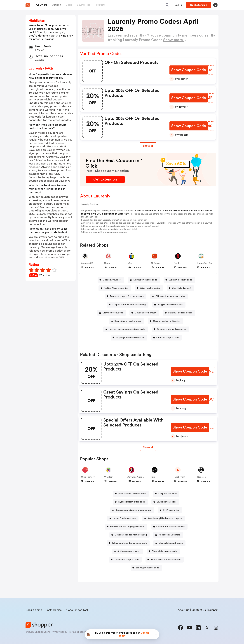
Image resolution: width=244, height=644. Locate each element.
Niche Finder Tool (77, 610)
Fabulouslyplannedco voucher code (129, 543)
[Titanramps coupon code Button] (125, 560)
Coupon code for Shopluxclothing (129, 305)
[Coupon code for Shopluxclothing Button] (128, 305)
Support (213, 610)
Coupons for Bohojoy (146, 313)
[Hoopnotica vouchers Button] (168, 535)
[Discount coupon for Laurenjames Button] (126, 296)
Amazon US (87, 263)
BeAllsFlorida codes (167, 502)
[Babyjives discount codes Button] (169, 305)
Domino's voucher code (145, 280)
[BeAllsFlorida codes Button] (165, 502)
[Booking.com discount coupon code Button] (132, 510)
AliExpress (156, 263)
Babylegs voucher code (147, 568)
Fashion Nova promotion (116, 288)
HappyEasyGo (204, 263)
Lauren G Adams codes (124, 518)
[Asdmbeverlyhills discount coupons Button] (164, 518)
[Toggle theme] (215, 5)
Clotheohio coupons (113, 313)
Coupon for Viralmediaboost (171, 527)
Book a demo (34, 610)
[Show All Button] (148, 447)
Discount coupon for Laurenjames (127, 296)
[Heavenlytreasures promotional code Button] (126, 329)
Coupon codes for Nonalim (167, 321)
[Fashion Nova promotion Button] (115, 288)
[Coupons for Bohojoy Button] (144, 313)
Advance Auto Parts (138, 477)
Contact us (199, 610)
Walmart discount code (180, 280)
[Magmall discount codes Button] (169, 543)
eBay (130, 263)
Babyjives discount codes (170, 305)
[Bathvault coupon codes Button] (179, 313)
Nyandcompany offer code (132, 502)
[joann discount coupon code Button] (131, 494)
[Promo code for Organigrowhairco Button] (126, 527)
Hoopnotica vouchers (169, 535)
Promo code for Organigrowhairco (127, 527)
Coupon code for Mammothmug (131, 535)
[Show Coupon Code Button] (189, 70)
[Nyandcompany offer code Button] (130, 502)
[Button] (178, 5)
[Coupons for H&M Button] (166, 494)
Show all (148, 447)
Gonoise (201, 477)
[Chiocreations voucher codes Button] (169, 296)
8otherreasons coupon (129, 551)
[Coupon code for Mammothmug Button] (129, 535)
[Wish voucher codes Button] (149, 288)
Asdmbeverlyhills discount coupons (165, 518)
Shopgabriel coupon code (165, 551)
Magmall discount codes (171, 543)
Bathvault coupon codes (180, 313)
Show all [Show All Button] (148, 146)
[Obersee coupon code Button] (166, 338)
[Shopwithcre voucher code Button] (127, 321)
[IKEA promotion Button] (170, 510)
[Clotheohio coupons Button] (111, 313)
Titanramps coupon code (127, 560)
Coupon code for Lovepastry (172, 329)
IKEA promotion (171, 510)
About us (183, 610)
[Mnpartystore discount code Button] (129, 338)
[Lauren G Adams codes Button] (123, 518)
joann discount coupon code (132, 494)
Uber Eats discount (182, 288)
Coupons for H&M (167, 494)
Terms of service (78, 632)
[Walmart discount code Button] (179, 280)
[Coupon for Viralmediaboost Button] (169, 527)
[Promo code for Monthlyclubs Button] (165, 560)
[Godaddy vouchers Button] (111, 280)
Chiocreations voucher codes (170, 296)
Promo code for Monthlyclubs (166, 560)
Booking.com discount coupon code (133, 510)
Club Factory (88, 477)
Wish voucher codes (150, 288)
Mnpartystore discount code (130, 338)
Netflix (177, 263)
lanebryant (179, 477)
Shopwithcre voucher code (128, 321)
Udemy (108, 263)
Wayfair (108, 477)
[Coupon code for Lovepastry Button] (170, 329)
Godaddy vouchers (112, 280)
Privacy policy (59, 632)
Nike (153, 477)
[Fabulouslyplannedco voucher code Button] (128, 543)
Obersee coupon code (168, 338)
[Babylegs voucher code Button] (146, 568)
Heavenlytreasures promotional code (127, 329)
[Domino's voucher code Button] (144, 280)
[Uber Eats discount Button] (180, 288)
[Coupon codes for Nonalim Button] (165, 321)
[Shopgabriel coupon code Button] (163, 551)
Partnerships (54, 610)
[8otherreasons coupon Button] (128, 551)
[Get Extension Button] (105, 180)
